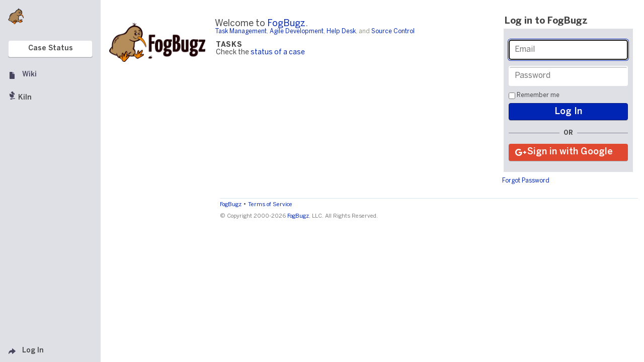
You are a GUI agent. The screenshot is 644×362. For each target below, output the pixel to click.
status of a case (278, 53)
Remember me (538, 95)
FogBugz (286, 24)
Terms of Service (270, 205)
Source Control (393, 31)
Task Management (241, 31)
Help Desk (341, 31)
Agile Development (297, 31)
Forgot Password (526, 181)
